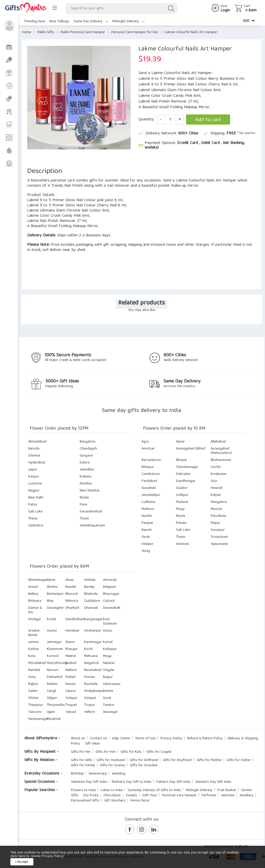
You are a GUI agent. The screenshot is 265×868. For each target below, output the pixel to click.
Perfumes (209, 795)
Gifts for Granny (112, 765)
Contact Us (99, 739)
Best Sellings (59, 21)
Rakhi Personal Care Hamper (83, 32)
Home (27, 32)
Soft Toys (150, 795)
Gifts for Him (106, 752)
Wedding (119, 774)
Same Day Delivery (91, 21)
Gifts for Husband (111, 760)
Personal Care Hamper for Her (135, 32)
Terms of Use (145, 739)
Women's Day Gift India (213, 782)
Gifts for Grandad (144, 765)
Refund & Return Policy (205, 739)
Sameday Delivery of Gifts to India (154, 790)
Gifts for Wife (81, 760)
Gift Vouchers (115, 801)
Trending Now (35, 21)
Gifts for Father (239, 760)
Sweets (131, 795)
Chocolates (112, 795)
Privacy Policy (171, 739)
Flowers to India (83, 790)
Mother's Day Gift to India (132, 782)
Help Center (121, 739)
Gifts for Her (81, 752)
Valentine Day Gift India (89, 782)
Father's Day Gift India (173, 782)
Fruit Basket (227, 790)
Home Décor (140, 801)
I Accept (22, 862)
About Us (78, 739)
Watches (228, 795)
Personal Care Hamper (179, 795)
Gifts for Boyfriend (177, 760)
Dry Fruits (91, 795)
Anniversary (98, 774)
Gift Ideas (93, 744)
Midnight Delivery (128, 21)
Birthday (77, 774)
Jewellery (246, 795)
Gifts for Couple (159, 752)
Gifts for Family (83, 765)
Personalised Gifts (85, 801)
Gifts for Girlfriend (144, 760)
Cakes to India (112, 790)
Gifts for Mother (209, 760)
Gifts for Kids (131, 752)
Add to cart (208, 120)
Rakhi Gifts (46, 32)
